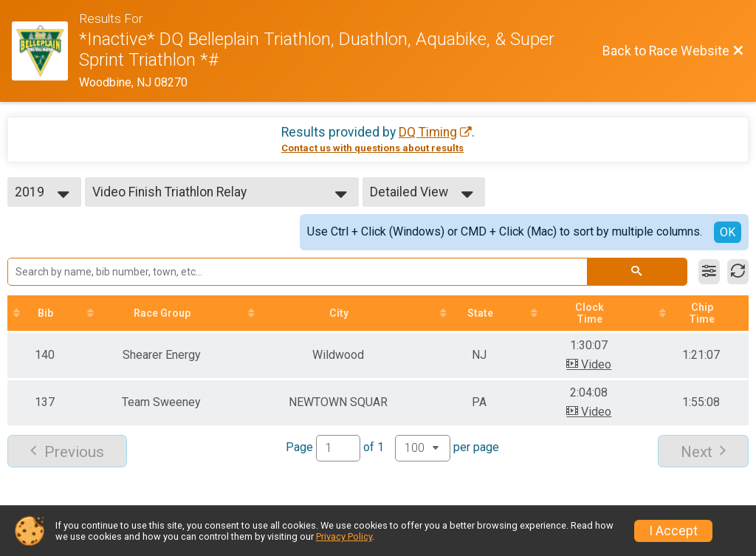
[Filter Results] (709, 272)
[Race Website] (45, 51)
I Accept (673, 531)
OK (728, 232)
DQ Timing (428, 132)
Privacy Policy (344, 536)
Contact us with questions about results (372, 148)
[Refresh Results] (738, 272)
